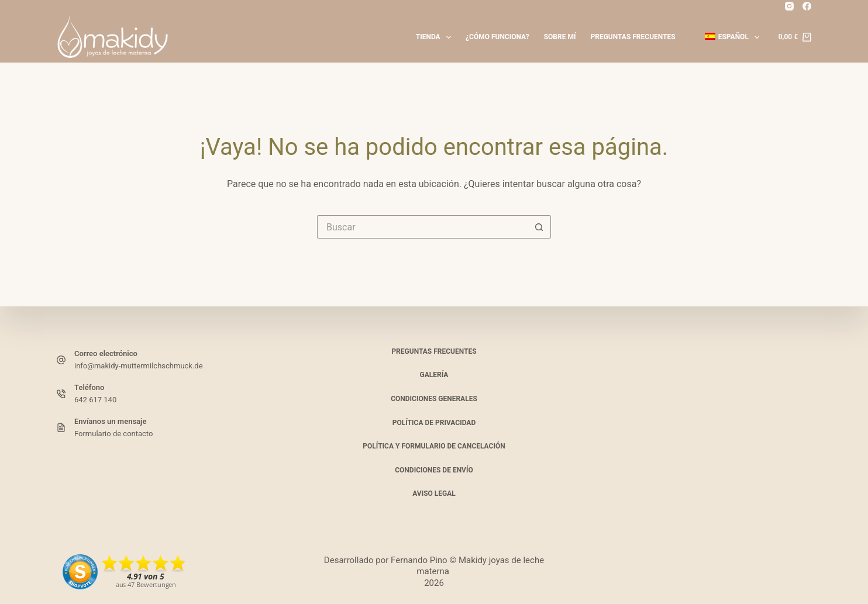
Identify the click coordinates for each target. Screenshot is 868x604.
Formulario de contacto (113, 434)
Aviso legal (434, 493)
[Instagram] (789, 6)
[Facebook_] (807, 6)
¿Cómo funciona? (497, 37)
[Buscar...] (422, 227)
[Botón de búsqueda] (539, 227)
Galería (434, 375)
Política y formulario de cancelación (434, 446)
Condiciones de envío (434, 470)
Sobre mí (560, 37)
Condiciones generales (434, 399)
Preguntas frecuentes (633, 37)
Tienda (436, 37)
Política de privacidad (434, 423)
